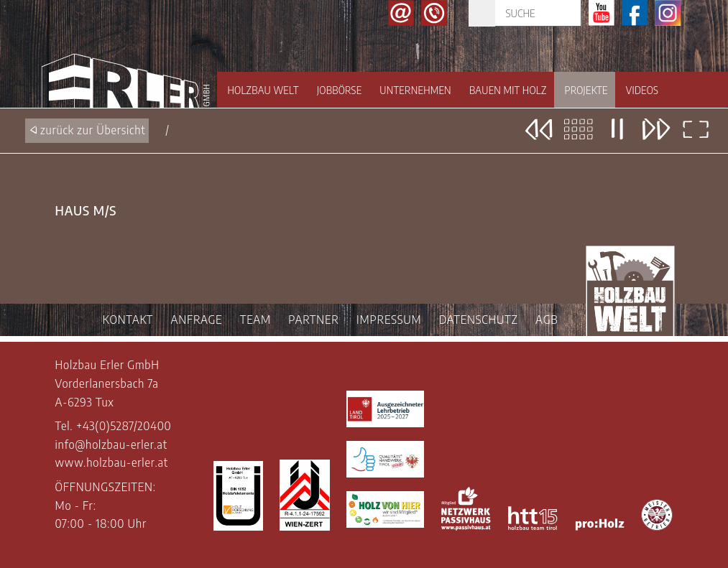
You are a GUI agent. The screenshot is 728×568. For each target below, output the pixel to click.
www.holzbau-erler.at (112, 462)
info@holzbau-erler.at (111, 444)
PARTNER (313, 320)
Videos (642, 90)
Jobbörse (339, 90)
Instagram (668, 13)
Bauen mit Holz (508, 90)
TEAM (255, 320)
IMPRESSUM (389, 320)
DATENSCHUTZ (479, 320)
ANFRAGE (197, 320)
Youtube (602, 13)
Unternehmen (415, 90)
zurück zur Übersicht (93, 130)
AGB (547, 320)
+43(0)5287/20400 (124, 426)
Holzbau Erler (125, 73)
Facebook (635, 13)
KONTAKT (128, 320)
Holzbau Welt (263, 90)
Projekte (586, 90)
